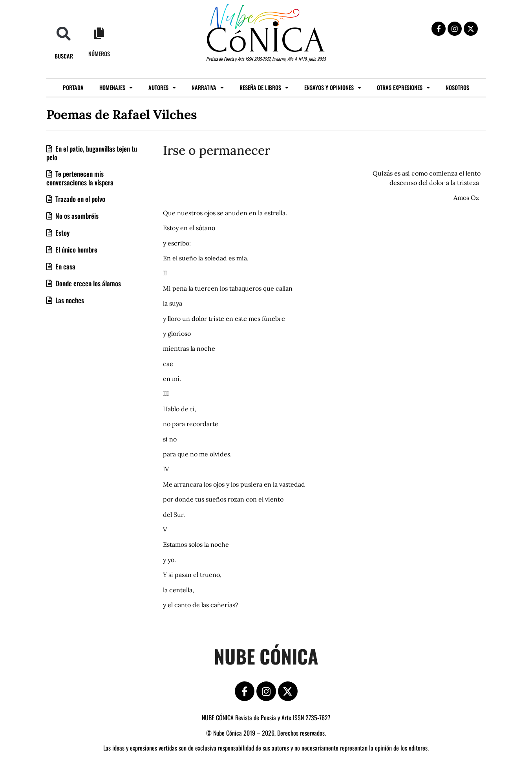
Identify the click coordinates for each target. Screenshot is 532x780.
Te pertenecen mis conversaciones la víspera (80, 178)
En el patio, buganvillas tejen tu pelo (92, 153)
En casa (65, 266)
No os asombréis (76, 216)
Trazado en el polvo (80, 199)
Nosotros (457, 87)
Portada (73, 87)
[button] (64, 34)
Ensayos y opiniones (333, 88)
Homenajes (116, 88)
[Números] (99, 33)
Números (99, 54)
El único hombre (76, 249)
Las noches (69, 300)
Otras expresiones (403, 88)
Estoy (62, 233)
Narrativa (208, 88)
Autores (162, 88)
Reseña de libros (264, 88)
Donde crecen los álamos (87, 283)
